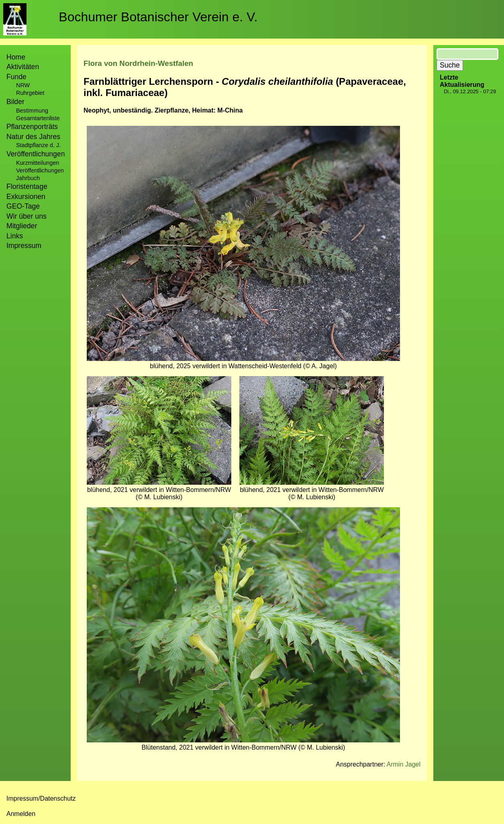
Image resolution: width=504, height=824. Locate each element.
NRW (23, 85)
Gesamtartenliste (38, 118)
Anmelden (21, 814)
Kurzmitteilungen (38, 163)
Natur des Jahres (33, 137)
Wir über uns (27, 216)
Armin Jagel (404, 764)
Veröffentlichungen (40, 170)
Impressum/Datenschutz (41, 798)
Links (15, 236)
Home (16, 57)
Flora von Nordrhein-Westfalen (138, 63)
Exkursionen (26, 197)
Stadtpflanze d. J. (38, 145)
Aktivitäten (23, 67)
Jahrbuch (28, 178)
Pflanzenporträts (32, 127)
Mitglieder (22, 226)
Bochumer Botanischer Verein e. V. (158, 17)
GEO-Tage (23, 206)
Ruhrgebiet (30, 93)
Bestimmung (32, 111)
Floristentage (27, 187)
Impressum (24, 246)
